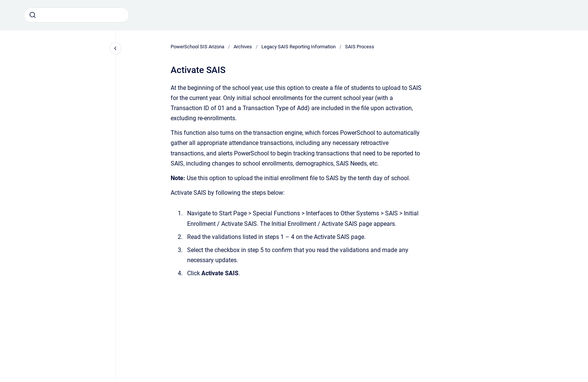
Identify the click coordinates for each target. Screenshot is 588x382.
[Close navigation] (115, 48)
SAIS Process (360, 47)
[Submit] (33, 15)
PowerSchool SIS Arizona (197, 47)
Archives (243, 47)
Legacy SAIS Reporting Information (298, 47)
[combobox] (76, 15)
